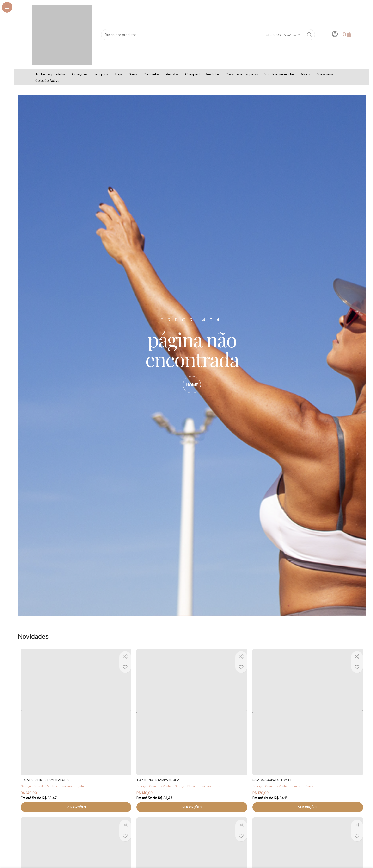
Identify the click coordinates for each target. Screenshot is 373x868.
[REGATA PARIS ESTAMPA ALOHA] (76, 712)
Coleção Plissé (188, 786)
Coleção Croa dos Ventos (40, 786)
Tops (119, 74)
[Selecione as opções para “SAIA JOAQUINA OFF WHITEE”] (308, 807)
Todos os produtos (51, 74)
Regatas (172, 74)
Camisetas (152, 74)
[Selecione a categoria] (283, 35)
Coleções (80, 74)
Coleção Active (47, 80)
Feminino (68, 786)
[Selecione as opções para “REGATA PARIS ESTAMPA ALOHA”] (76, 807)
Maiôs (305, 74)
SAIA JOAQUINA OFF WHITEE (276, 780)
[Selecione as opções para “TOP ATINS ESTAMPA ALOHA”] (192, 807)
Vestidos (213, 74)
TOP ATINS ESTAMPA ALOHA (159, 780)
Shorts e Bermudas (279, 74)
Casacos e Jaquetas (242, 74)
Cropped (192, 74)
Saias (133, 74)
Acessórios (325, 74)
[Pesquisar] (208, 35)
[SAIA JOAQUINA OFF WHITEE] (308, 712)
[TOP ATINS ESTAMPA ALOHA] (192, 712)
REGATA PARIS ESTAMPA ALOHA (46, 780)
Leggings (101, 74)
